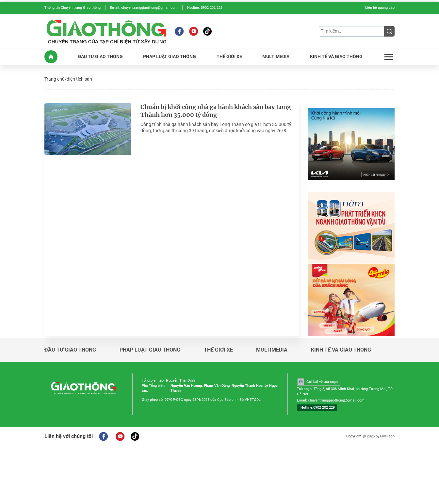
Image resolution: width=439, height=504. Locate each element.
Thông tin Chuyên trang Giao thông (73, 8)
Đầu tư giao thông (70, 350)
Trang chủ (55, 79)
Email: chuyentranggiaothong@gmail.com (144, 8)
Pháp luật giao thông (150, 350)
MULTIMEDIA (276, 57)
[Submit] (389, 31)
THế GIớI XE (229, 57)
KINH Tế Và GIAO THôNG (336, 57)
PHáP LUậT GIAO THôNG (170, 57)
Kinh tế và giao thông (341, 350)
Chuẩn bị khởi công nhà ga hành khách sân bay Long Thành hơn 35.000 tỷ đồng (216, 111)
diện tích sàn (79, 79)
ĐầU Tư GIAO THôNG (100, 57)
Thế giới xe (218, 350)
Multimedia (272, 350)
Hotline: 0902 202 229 (205, 8)
